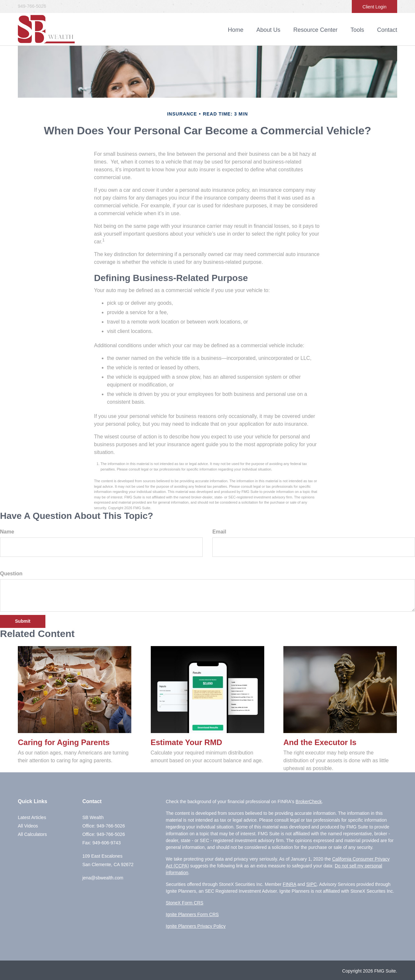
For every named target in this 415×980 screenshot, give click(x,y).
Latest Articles (32, 817)
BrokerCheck (309, 802)
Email (219, 532)
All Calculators (32, 834)
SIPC (311, 884)
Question (11, 574)
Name (7, 532)
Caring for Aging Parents (64, 742)
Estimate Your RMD (187, 742)
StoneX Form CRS (184, 903)
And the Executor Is (320, 742)
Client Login (374, 7)
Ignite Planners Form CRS (192, 914)
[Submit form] (23, 621)
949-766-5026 (32, 6)
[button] (268, 30)
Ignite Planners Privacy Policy (196, 926)
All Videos (28, 826)
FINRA (289, 884)
